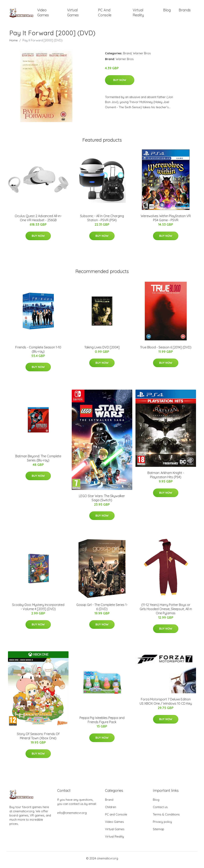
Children (111, 810)
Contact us (160, 810)
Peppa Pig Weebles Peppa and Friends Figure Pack (102, 723)
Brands (185, 11)
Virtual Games (73, 14)
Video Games (43, 14)
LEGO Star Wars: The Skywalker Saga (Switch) (102, 501)
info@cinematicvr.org (72, 816)
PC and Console (105, 14)
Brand (127, 56)
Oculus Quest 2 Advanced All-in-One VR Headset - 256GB (38, 221)
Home (14, 43)
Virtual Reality (138, 14)
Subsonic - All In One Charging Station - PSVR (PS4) (102, 221)
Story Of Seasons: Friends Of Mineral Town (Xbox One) (38, 739)
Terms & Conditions (166, 817)
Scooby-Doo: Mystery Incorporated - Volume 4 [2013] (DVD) (38, 610)
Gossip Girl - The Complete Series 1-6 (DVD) (102, 610)
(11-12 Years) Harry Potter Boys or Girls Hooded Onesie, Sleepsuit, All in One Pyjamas (166, 612)
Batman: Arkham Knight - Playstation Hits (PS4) (166, 478)
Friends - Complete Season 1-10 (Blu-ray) (38, 352)
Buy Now (120, 83)
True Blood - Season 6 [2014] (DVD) (166, 350)
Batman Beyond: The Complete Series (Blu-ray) (38, 461)
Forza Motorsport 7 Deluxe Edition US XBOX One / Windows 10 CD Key (166, 704)
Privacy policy (162, 825)
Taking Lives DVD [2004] (102, 350)
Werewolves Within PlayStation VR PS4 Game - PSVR (166, 221)
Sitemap (158, 832)
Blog (167, 11)
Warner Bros (142, 56)
